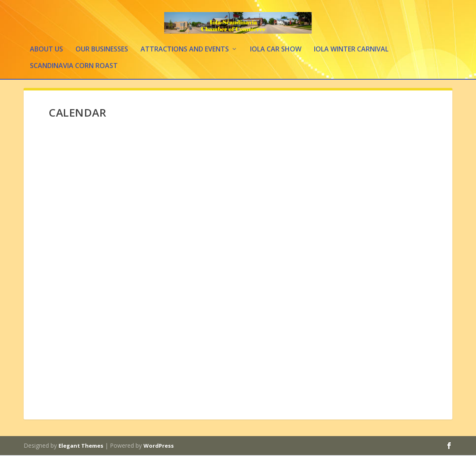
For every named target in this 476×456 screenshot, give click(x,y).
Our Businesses (102, 50)
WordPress (159, 446)
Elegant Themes (81, 446)
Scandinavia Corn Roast (74, 67)
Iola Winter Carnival (351, 50)
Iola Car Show (276, 50)
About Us (46, 50)
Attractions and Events (185, 50)
